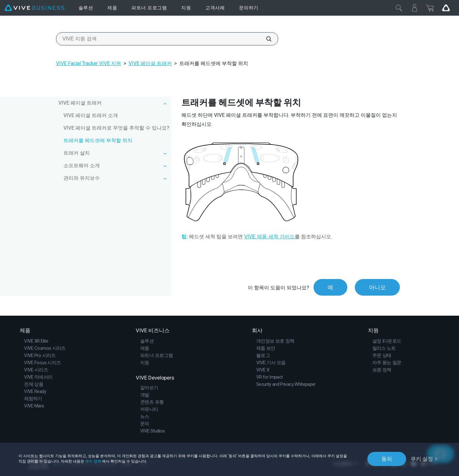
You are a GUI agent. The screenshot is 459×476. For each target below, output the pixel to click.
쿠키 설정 (422, 459)
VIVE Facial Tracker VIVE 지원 (89, 63)
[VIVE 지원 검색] (265, 39)
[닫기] (399, 8)
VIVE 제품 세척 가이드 (269, 237)
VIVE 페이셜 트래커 (150, 63)
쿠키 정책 (93, 461)
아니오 (377, 287)
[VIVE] (34, 8)
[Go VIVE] (446, 8)
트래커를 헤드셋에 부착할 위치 (98, 140)
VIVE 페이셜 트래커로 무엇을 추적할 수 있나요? (116, 128)
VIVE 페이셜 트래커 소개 (91, 115)
